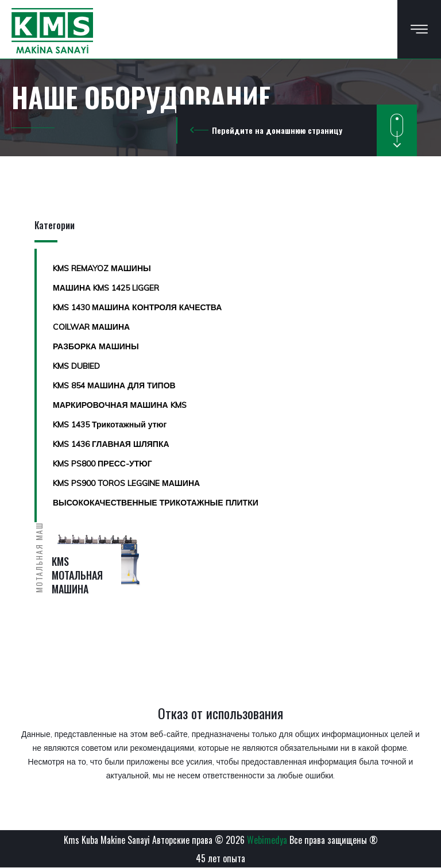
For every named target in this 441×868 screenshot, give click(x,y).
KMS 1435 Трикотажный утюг (110, 425)
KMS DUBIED (76, 366)
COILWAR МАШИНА (91, 327)
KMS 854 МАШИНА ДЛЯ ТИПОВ (114, 385)
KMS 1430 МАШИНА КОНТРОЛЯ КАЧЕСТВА (137, 307)
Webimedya (267, 840)
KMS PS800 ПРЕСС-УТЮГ (102, 464)
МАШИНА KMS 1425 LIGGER (106, 288)
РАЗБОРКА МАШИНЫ (96, 346)
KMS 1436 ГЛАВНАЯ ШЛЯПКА (111, 444)
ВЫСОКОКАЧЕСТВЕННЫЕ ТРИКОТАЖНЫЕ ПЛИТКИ (156, 503)
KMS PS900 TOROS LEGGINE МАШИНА (126, 483)
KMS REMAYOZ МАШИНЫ (102, 268)
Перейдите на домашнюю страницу (277, 130)
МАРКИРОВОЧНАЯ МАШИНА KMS (120, 405)
